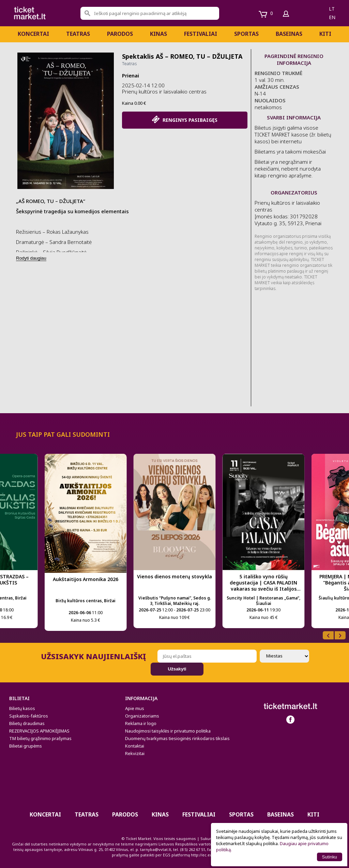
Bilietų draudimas (27, 723)
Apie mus (135, 708)
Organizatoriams (142, 716)
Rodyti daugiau (31, 258)
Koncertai (33, 34)
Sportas (246, 34)
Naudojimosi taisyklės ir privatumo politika (168, 731)
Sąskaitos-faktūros (29, 716)
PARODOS (120, 34)
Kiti (325, 34)
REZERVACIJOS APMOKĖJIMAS (39, 731)
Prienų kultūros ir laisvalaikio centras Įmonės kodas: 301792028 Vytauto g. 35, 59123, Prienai (288, 213)
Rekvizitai (135, 753)
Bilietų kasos (22, 708)
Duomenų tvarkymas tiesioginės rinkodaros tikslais (177, 738)
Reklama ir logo (141, 723)
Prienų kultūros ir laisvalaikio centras (164, 91)
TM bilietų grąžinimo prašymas (40, 738)
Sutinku (330, 857)
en (332, 17)
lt (332, 9)
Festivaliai (201, 34)
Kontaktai (135, 746)
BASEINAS (289, 34)
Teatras (78, 34)
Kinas (158, 34)
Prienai (131, 75)
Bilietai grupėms (26, 746)
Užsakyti (177, 669)
